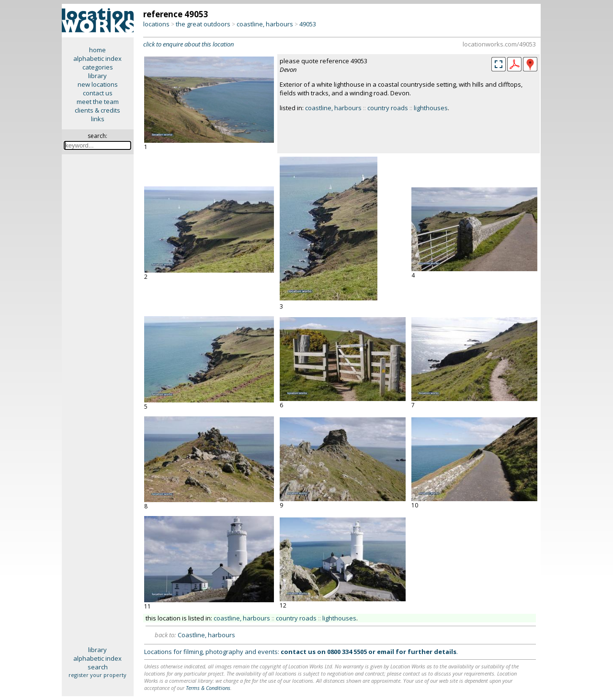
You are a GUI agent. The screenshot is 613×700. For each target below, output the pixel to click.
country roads (388, 108)
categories (98, 67)
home (97, 50)
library (97, 76)
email (386, 652)
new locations (98, 84)
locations (156, 24)
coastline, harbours (265, 24)
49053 (308, 24)
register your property (97, 675)
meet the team (98, 102)
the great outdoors (203, 24)
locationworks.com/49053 (499, 44)
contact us (98, 93)
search (98, 667)
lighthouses (431, 108)
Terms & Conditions (208, 688)
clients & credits (97, 110)
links (98, 119)
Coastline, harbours (206, 635)
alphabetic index (97, 58)
